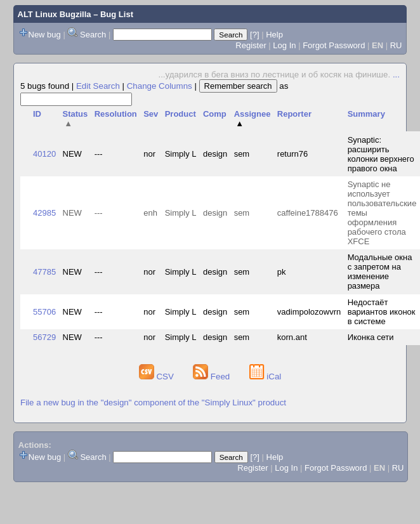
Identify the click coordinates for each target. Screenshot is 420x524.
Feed (213, 377)
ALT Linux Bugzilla (55, 14)
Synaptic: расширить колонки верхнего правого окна (381, 154)
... (396, 75)
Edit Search (98, 86)
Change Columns (160, 86)
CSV (158, 377)
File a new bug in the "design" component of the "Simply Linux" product (153, 403)
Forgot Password (334, 45)
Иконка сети (371, 337)
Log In (284, 45)
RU (396, 45)
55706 (44, 312)
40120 (44, 154)
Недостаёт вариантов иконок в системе (382, 312)
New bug (45, 35)
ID (37, 114)
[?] (254, 35)
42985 (44, 213)
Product (180, 114)
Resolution (116, 114)
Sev (151, 114)
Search (93, 35)
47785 (44, 272)
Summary (366, 114)
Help (274, 35)
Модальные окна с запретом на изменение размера (380, 272)
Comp (215, 114)
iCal (266, 377)
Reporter (294, 114)
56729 (44, 337)
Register (251, 45)
